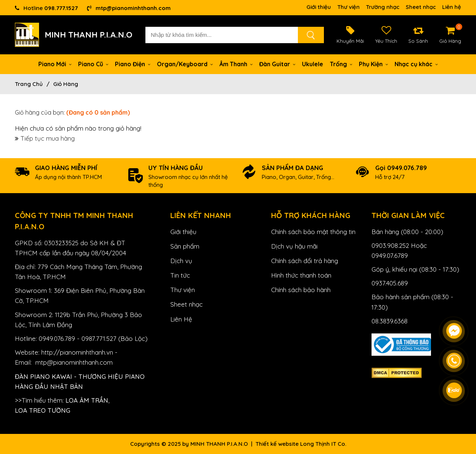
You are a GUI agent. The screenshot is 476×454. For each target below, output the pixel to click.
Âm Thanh (236, 64)
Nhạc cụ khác (416, 64)
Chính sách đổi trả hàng (305, 261)
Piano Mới (55, 64)
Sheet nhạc (421, 7)
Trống (341, 64)
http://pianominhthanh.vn (77, 352)
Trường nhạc (383, 7)
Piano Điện (133, 64)
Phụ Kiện (373, 64)
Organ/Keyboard (185, 64)
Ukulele (313, 64)
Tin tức (180, 275)
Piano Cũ (93, 64)
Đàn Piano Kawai (44, 376)
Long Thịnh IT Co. (323, 444)
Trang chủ (29, 84)
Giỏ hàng (66, 84)
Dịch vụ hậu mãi (294, 246)
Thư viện (348, 7)
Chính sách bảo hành (301, 290)
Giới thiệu (319, 7)
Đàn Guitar (277, 64)
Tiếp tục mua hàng (48, 138)
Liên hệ (452, 7)
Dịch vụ (181, 261)
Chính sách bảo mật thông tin (313, 232)
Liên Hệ (181, 319)
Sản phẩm (185, 246)
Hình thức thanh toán (301, 275)
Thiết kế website (277, 444)
